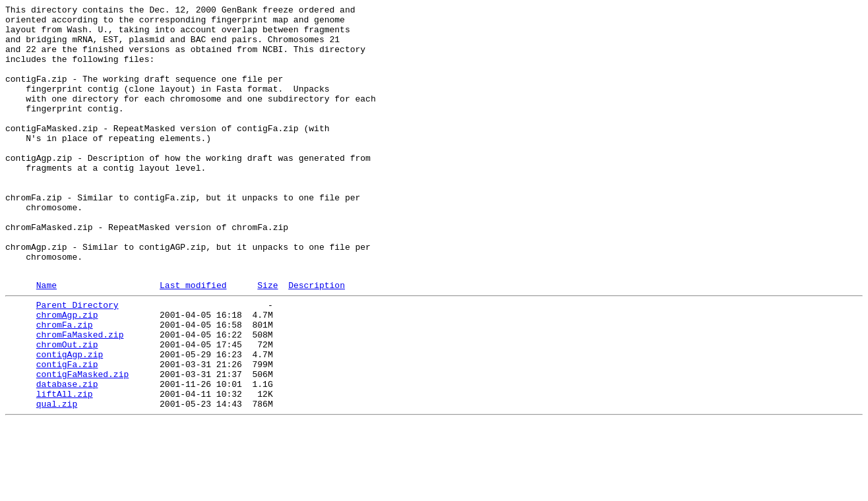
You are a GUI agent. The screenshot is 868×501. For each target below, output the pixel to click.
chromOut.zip (67, 409)
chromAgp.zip (67, 374)
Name (46, 340)
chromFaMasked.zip (80, 398)
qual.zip (57, 481)
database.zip (67, 457)
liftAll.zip (65, 469)
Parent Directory (77, 362)
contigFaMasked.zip (82, 445)
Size (267, 340)
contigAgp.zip (70, 421)
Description (317, 340)
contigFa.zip (67, 433)
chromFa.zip (65, 386)
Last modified (193, 340)
